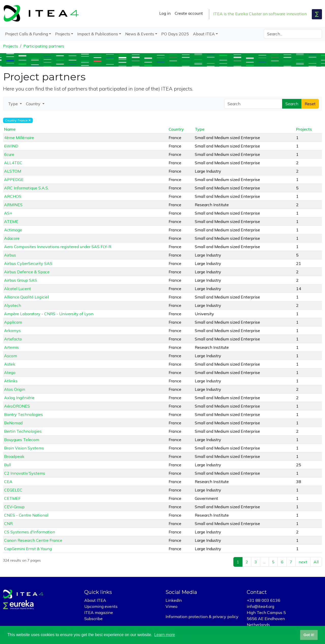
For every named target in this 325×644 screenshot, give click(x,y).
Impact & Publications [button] (98, 34)
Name (10, 129)
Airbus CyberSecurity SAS (28, 263)
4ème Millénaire (19, 138)
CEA (8, 482)
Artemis (11, 347)
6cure (9, 154)
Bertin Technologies (23, 431)
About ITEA (95, 600)
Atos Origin (15, 389)
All (316, 562)
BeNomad (13, 423)
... (264, 562)
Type (200, 129)
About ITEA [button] (204, 34)
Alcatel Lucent (18, 289)
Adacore (12, 238)
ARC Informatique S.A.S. (26, 188)
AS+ (8, 213)
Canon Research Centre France (33, 540)
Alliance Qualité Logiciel (26, 297)
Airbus (10, 255)
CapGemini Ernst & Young (28, 549)
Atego (10, 372)
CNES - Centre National (26, 515)
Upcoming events (101, 606)
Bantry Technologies (23, 414)
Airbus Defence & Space (27, 272)
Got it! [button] (309, 635)
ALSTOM (13, 171)
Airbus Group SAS (21, 280)
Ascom (11, 356)
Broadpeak (14, 456)
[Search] (293, 34)
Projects (11, 46)
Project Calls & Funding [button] (27, 34)
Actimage (13, 230)
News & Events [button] (140, 34)
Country (176, 129)
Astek (10, 364)
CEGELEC (13, 490)
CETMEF (12, 498)
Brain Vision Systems (24, 448)
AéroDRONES (17, 406)
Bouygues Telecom (22, 440)
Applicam (13, 322)
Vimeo (172, 606)
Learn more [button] (165, 635)
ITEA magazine (99, 612)
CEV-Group (14, 507)
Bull (7, 465)
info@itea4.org (261, 606)
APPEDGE (14, 179)
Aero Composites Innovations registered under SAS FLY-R (58, 247)
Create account (189, 13)
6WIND (11, 146)
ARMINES (13, 205)
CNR (8, 523)
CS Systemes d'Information (30, 532)
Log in (165, 13)
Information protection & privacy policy (202, 617)
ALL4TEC (13, 163)
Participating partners (44, 46)
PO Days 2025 (175, 34)
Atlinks (11, 381)
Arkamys (12, 331)
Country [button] (34, 104)
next (303, 562)
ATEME (11, 221)
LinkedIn (174, 600)
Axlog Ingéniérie (19, 398)
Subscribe (93, 619)
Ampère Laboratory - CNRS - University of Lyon (49, 314)
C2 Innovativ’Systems (25, 473)
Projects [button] (63, 34)
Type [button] (13, 104)
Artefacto (13, 339)
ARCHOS (13, 196)
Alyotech (13, 305)
